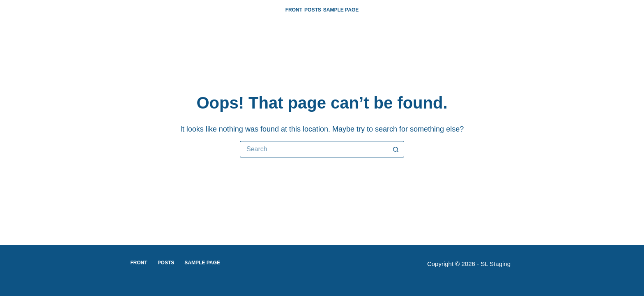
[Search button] (396, 149)
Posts (313, 10)
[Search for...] (314, 149)
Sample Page (341, 10)
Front (294, 10)
